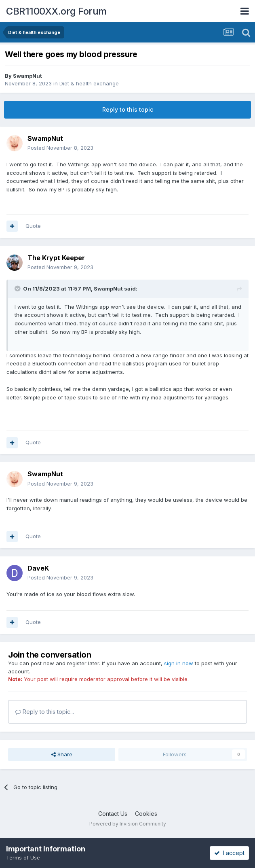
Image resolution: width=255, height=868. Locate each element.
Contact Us (113, 814)
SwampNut (27, 76)
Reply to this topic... (45, 712)
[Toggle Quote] (18, 289)
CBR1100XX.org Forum (56, 11)
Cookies (146, 814)
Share (62, 754)
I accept (229, 853)
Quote (33, 226)
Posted (60, 148)
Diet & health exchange (89, 83)
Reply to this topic (128, 109)
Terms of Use (23, 857)
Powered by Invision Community (128, 824)
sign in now (179, 663)
